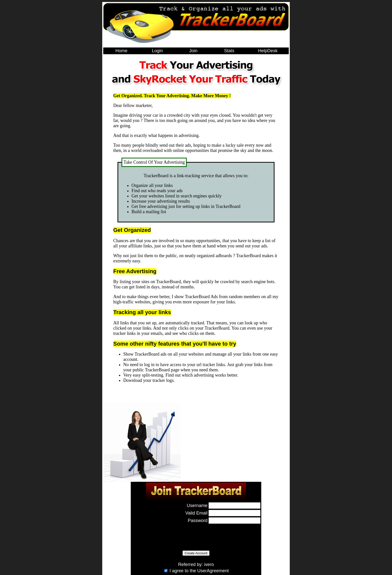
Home (121, 51)
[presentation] (169, 535)
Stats (229, 51)
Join (193, 51)
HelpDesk (268, 51)
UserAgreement (213, 571)
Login (157, 51)
